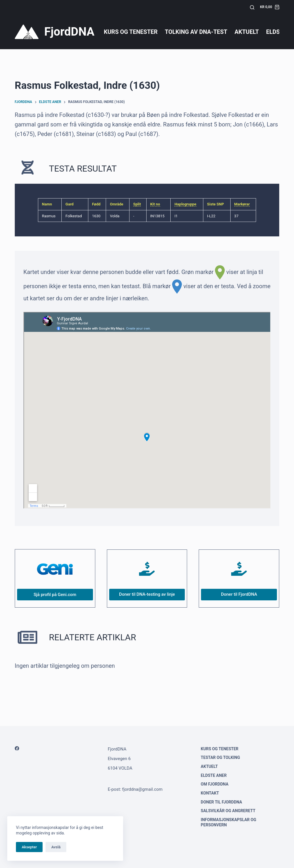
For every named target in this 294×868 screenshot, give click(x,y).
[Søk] (252, 7)
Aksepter (29, 847)
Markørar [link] (242, 204)
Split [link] (137, 204)
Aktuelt (247, 32)
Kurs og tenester (131, 32)
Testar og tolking (220, 757)
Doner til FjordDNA (239, 594)
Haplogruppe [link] (185, 204)
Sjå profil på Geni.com (55, 595)
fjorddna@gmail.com (143, 789)
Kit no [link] (155, 204)
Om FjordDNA (215, 784)
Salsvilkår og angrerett (228, 811)
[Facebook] (17, 748)
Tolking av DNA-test (196, 32)
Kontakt (210, 793)
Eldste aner (214, 775)
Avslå (56, 847)
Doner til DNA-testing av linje (147, 594)
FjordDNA (69, 32)
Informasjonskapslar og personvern (228, 822)
